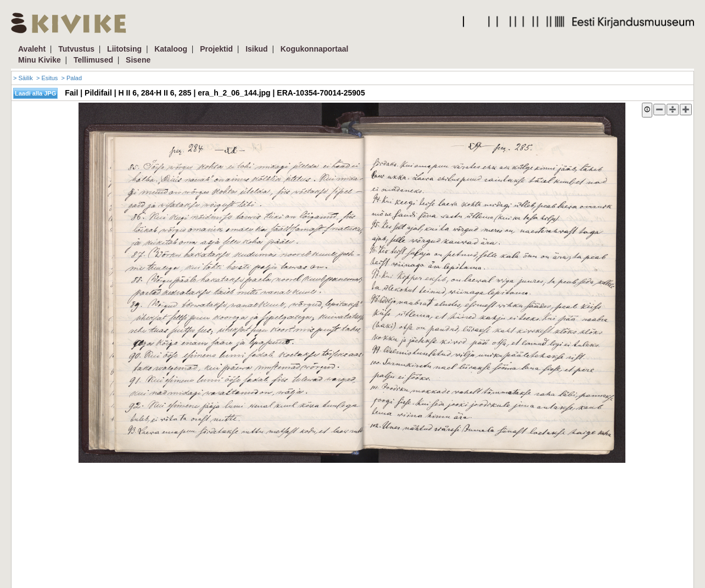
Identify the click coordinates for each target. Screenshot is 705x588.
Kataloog (171, 49)
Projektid (216, 49)
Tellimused (93, 60)
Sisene (138, 60)
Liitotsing (124, 49)
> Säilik (23, 78)
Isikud (256, 49)
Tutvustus (76, 49)
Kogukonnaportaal (315, 49)
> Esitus (47, 78)
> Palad (71, 78)
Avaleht (32, 49)
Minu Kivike (40, 60)
